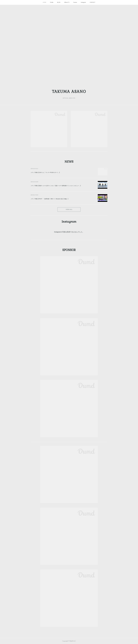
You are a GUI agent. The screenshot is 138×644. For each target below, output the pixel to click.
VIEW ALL (69, 209)
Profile (52, 2)
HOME (44, 2)
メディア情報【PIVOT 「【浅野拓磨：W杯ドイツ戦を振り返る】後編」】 (50, 199)
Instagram (83, 2)
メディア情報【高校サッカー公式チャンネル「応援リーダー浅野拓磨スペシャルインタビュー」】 (56, 186)
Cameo (75, 2)
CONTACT (93, 2)
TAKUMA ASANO (69, 92)
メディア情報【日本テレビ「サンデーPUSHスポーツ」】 (45, 173)
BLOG (59, 2)
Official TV (67, 2)
